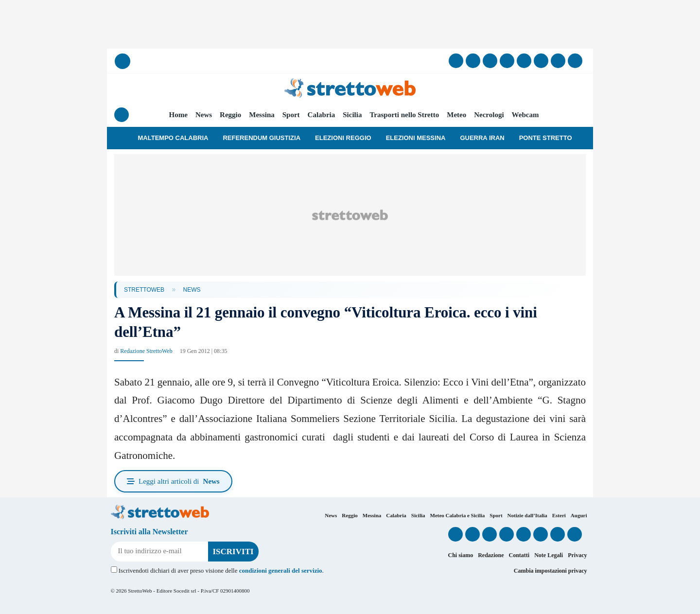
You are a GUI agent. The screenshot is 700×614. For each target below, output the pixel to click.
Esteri (559, 515)
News (204, 115)
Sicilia (352, 115)
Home (178, 115)
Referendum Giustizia (262, 138)
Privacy (577, 555)
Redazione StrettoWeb (146, 351)
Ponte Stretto (546, 138)
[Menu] (122, 115)
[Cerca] (122, 61)
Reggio (230, 115)
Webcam (525, 115)
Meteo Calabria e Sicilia (458, 515)
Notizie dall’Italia (527, 515)
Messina (262, 115)
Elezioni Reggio (343, 138)
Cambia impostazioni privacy (551, 571)
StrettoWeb (144, 290)
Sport (291, 115)
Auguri (579, 515)
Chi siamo (460, 555)
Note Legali (549, 555)
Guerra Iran (482, 138)
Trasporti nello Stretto (404, 115)
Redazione (491, 555)
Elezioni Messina (416, 138)
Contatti (519, 555)
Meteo (456, 115)
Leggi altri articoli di (173, 482)
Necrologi (489, 115)
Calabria (322, 115)
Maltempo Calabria (173, 138)
